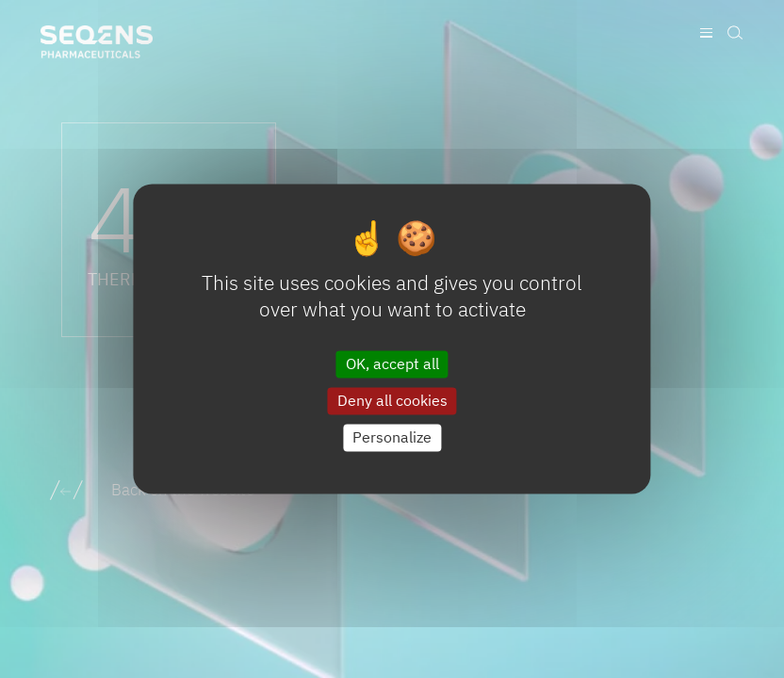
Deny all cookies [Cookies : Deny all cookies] (392, 400)
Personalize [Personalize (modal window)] (392, 437)
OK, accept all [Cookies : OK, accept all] (392, 363)
